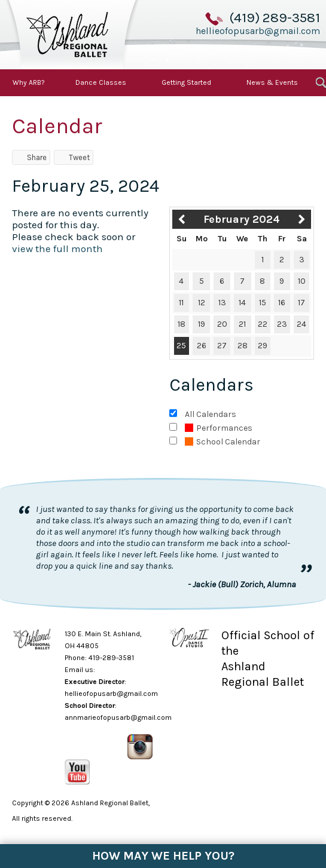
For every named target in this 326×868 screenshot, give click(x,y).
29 (263, 346)
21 (242, 324)
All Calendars (211, 414)
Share (31, 157)
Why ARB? (29, 82)
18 (182, 324)
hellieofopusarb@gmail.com (258, 30)
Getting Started (186, 82)
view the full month (57, 249)
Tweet (74, 157)
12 (202, 303)
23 (282, 324)
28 (243, 346)
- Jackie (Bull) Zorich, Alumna (242, 584)
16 (282, 303)
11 (181, 303)
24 (301, 324)
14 (242, 303)
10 (302, 281)
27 (222, 346)
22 (263, 324)
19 (202, 324)
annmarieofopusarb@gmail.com (118, 717)
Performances (219, 428)
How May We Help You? (163, 856)
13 (222, 303)
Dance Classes (101, 82)
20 (222, 324)
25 (181, 346)
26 (202, 346)
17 (301, 303)
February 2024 (242, 219)
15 (263, 303)
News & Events (272, 82)
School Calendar (223, 442)
